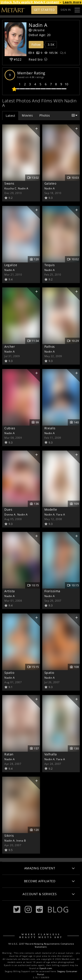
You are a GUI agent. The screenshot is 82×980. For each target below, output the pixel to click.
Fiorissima (52, 591)
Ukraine (37, 30)
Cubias (10, 428)
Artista (10, 591)
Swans (9, 183)
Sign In (66, 10)
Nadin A (23, 188)
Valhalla (51, 754)
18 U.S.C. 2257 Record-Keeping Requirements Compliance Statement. (41, 945)
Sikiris (9, 836)
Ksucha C (10, 188)
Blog (58, 909)
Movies (27, 115)
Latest (10, 116)
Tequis (50, 265)
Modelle (51, 509)
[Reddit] (39, 909)
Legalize (11, 265)
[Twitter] (17, 909)
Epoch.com (46, 968)
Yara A (61, 514)
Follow (36, 45)
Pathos (50, 347)
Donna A (10, 514)
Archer (10, 347)
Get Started (44, 10)
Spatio (9, 673)
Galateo (50, 183)
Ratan (9, 754)
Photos (45, 115)
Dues (8, 509)
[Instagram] (28, 909)
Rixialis (50, 428)
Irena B (21, 840)
